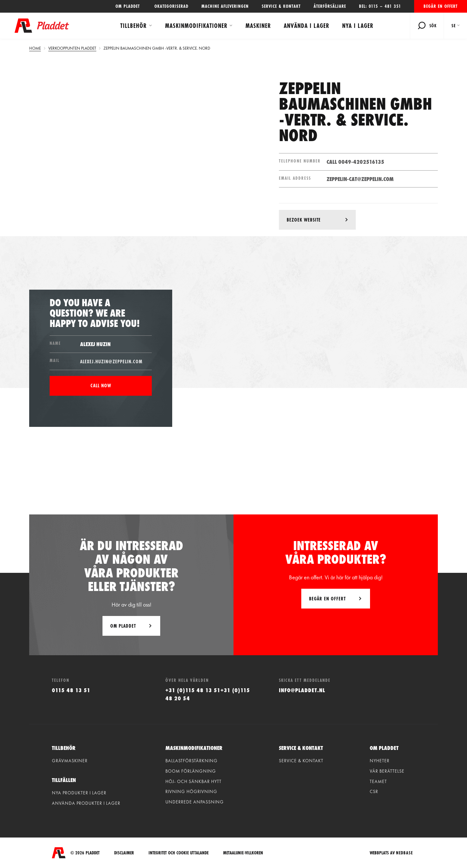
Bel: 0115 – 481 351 (380, 6)
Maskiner (258, 26)
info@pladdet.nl (302, 690)
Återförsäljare (330, 6)
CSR (374, 791)
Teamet (378, 781)
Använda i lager (306, 26)
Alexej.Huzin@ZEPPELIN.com (111, 362)
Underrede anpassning (195, 802)
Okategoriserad (171, 6)
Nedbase (404, 853)
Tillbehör (133, 26)
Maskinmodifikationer (196, 26)
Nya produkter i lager (79, 793)
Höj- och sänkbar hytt (193, 781)
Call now (101, 386)
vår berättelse (387, 771)
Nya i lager (358, 26)
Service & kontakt (281, 6)
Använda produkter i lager (86, 803)
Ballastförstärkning (192, 761)
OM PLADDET (128, 6)
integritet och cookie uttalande (179, 853)
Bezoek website (304, 220)
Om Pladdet (123, 626)
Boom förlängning (191, 771)
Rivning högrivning (191, 791)
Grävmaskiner (70, 761)
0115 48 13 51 (71, 690)
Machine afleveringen (225, 6)
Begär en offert (441, 6)
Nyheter (380, 761)
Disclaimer (124, 853)
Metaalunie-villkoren (243, 853)
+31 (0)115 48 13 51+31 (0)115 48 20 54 (208, 694)
